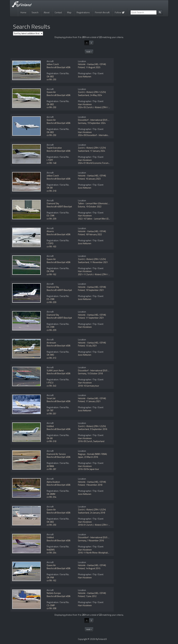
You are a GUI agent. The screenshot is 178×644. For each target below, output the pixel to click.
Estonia (81, 207)
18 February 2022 (94, 234)
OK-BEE (50, 76)
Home (23, 12)
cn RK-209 (51, 219)
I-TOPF (50, 160)
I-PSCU (50, 383)
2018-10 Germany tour (89, 386)
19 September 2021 (95, 290)
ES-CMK (51, 216)
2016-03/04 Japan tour (89, 469)
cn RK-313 (51, 358)
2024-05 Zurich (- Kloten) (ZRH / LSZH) (96, 107)
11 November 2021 (99, 262)
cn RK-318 (51, 191)
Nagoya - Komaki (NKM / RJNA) (92, 454)
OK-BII (50, 188)
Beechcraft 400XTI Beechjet (59, 207)
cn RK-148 (51, 163)
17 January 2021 (93, 401)
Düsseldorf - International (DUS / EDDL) (96, 120)
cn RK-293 (51, 79)
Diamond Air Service (56, 454)
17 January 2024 (98, 151)
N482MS (51, 550)
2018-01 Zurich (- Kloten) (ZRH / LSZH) (96, 525)
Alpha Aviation (53, 482)
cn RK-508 (51, 608)
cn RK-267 (51, 414)
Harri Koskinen (85, 104)
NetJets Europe (54, 593)
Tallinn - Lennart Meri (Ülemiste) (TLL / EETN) (99, 203)
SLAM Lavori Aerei (55, 370)
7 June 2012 (91, 596)
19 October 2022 (94, 207)
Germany (82, 123)
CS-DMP (51, 605)
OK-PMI (50, 271)
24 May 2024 (96, 95)
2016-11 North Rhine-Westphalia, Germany (98, 553)
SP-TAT (50, 410)
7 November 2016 (96, 540)
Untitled (50, 426)
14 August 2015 (93, 568)
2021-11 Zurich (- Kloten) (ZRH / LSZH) (96, 274)
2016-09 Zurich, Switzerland (91, 441)
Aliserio (50, 231)
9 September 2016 (99, 429)
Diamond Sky (53, 203)
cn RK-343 (51, 386)
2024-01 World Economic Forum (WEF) (96, 163)
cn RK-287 (51, 469)
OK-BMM (51, 494)
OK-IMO (50, 355)
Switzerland (84, 95)
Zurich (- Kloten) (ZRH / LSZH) (92, 92)
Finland (81, 67)
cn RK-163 (51, 246)
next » (89, 52)
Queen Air (51, 92)
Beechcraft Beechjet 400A (59, 67)
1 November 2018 (94, 485)
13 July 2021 (91, 346)
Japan (81, 457)
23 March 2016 (91, 457)
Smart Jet (51, 398)
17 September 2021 (95, 318)
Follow (120, 12)
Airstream (51, 343)
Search (35, 12)
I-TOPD (50, 243)
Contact (58, 12)
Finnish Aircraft (102, 12)
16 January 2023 (93, 179)
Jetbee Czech (53, 64)
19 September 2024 (96, 123)
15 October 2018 (95, 373)
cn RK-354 (51, 497)
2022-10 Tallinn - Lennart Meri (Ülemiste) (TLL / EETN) (103, 219)
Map (69, 12)
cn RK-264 (51, 553)
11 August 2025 (93, 67)
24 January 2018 (98, 513)
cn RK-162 (51, 274)
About (47, 12)
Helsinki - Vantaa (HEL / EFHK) (92, 64)
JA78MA (50, 466)
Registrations (83, 12)
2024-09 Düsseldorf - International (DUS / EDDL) (101, 135)
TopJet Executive (54, 148)
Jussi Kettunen (85, 76)
